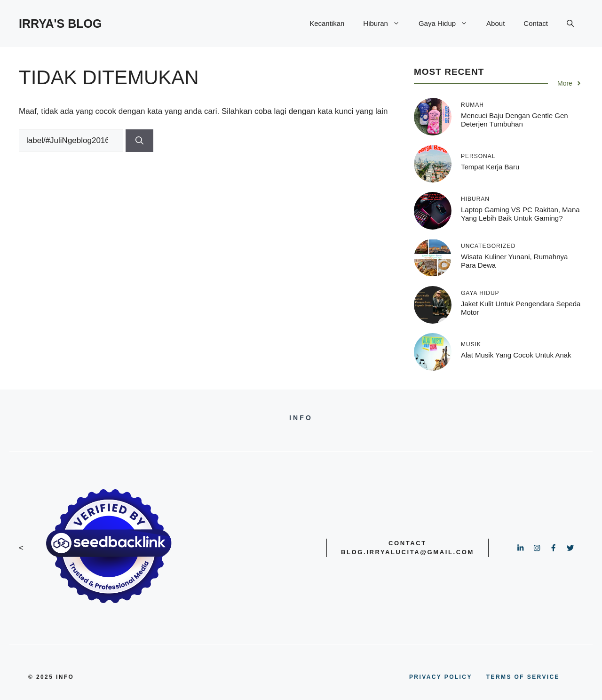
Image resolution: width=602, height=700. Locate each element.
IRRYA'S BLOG (60, 24)
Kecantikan (327, 23)
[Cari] (139, 141)
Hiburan (386, 24)
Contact (536, 23)
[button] (570, 24)
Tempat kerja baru (490, 167)
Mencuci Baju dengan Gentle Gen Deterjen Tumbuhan (515, 120)
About (495, 23)
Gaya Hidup (448, 24)
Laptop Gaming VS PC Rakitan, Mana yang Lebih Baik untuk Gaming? (520, 214)
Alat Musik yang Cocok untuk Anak (516, 355)
